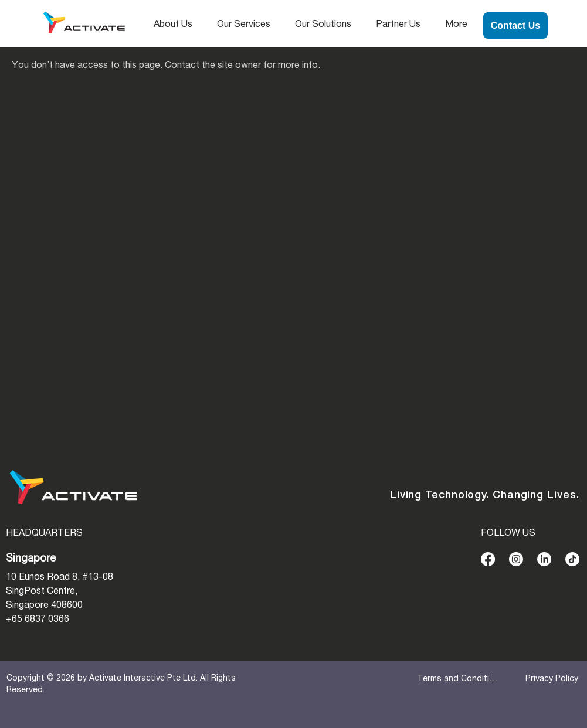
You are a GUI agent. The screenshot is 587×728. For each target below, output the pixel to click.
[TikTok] (572, 559)
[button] (177, 25)
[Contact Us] (515, 25)
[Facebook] (488, 559)
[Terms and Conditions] (459, 679)
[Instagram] (516, 559)
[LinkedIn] (544, 559)
